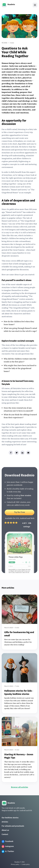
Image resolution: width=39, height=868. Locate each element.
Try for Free (20, 514)
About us (5, 830)
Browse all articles (20, 787)
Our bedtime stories (10, 818)
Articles (5, 822)
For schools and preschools (13, 826)
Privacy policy (15, 864)
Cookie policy (26, 864)
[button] (35, 5)
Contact (5, 834)
